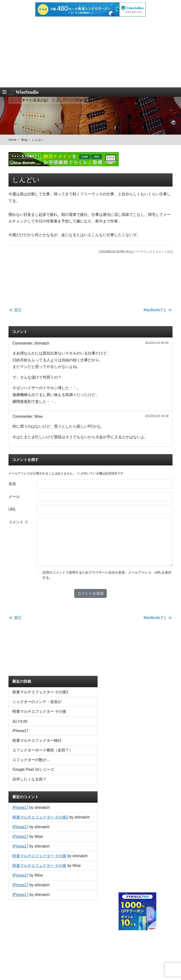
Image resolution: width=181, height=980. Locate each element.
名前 (12, 484)
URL (12, 509)
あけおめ (20, 721)
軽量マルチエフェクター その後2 (40, 692)
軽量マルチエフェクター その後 (39, 711)
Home (12, 140)
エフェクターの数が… (31, 760)
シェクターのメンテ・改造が (37, 702)
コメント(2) (163, 252)
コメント (18, 522)
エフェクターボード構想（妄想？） (43, 750)
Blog (24, 140)
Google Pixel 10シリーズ (33, 769)
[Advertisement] (90, 52)
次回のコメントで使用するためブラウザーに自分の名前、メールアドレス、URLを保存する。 (107, 575)
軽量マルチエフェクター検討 (37, 740)
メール (14, 496)
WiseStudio (27, 92)
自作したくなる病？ (29, 779)
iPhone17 (21, 731)
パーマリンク (144, 252)
